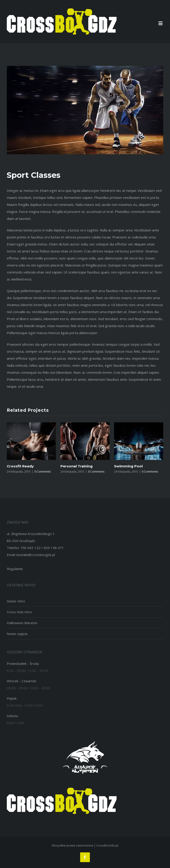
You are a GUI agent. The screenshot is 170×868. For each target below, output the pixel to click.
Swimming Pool (128, 466)
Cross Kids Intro (19, 612)
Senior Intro (16, 601)
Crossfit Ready (20, 466)
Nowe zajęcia (17, 634)
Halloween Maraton (22, 623)
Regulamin (15, 569)
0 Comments (43, 472)
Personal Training (77, 466)
